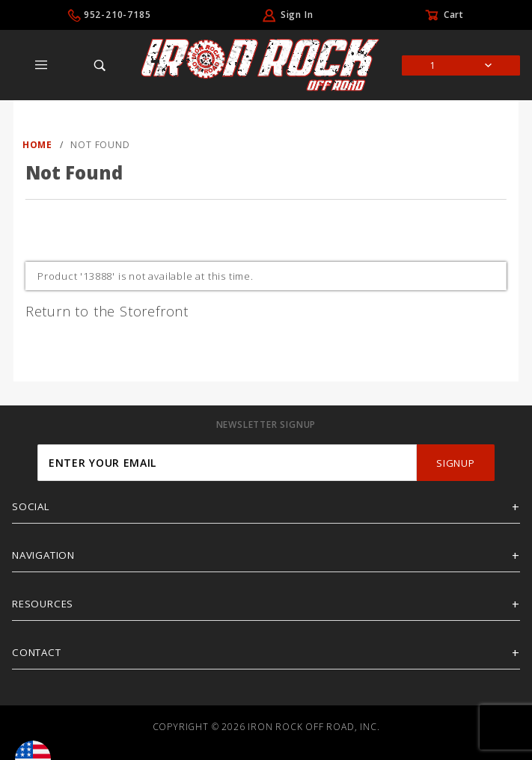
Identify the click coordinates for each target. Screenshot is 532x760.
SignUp (455, 463)
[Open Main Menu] (42, 65)
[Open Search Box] (101, 65)
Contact (37, 652)
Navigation (43, 555)
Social (31, 506)
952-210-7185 (117, 15)
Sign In (297, 15)
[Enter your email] (227, 463)
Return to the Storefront (107, 311)
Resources (43, 604)
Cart (454, 15)
